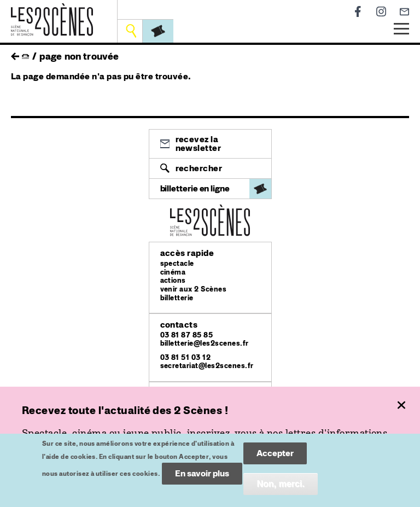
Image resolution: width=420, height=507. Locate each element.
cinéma (173, 272)
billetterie (177, 298)
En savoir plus (202, 479)
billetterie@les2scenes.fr (205, 343)
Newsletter (404, 12)
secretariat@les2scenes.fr (207, 366)
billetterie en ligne (195, 188)
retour (15, 54)
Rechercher (199, 168)
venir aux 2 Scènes (194, 289)
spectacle (177, 263)
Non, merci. (280, 489)
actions (173, 280)
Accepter (275, 459)
